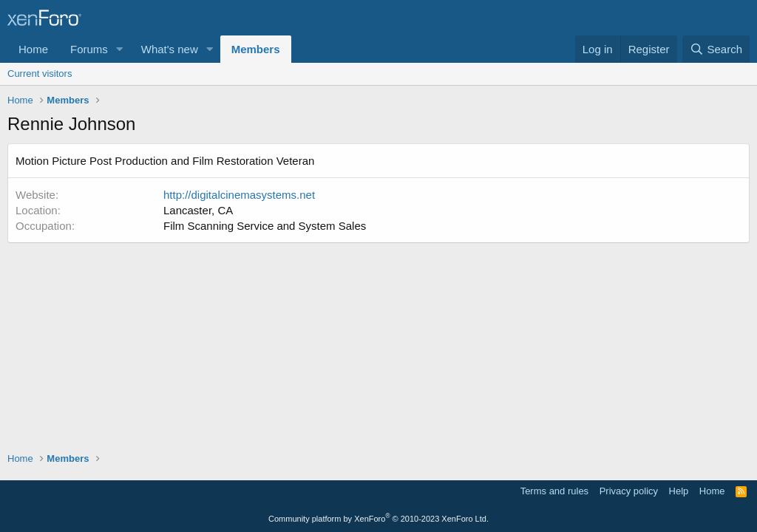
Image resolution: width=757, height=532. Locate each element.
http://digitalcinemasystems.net (239, 195)
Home (33, 49)
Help (679, 491)
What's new (170, 49)
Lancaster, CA (198, 210)
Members (256, 49)
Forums (89, 49)
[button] (120, 49)
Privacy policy (629, 491)
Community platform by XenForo (378, 519)
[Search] (716, 49)
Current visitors (40, 74)
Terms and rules (554, 491)
